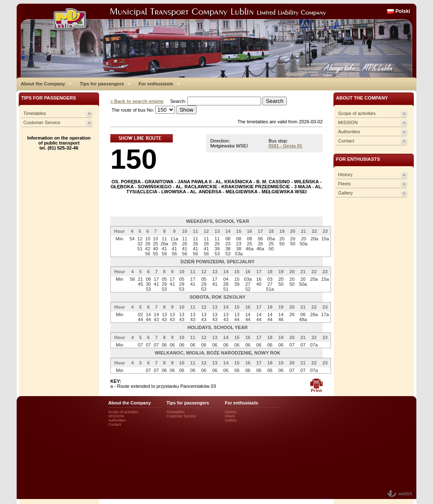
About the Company (44, 84)
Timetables (35, 113)
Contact (346, 141)
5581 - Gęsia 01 (285, 146)
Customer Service (42, 122)
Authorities (349, 132)
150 (134, 159)
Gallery (345, 193)
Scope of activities (357, 113)
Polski (403, 11)
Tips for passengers (103, 84)
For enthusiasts (157, 84)
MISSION (348, 122)
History (345, 175)
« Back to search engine (137, 101)
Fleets (344, 184)
